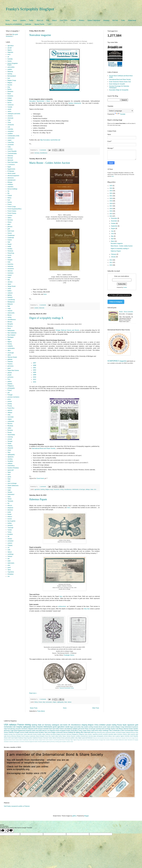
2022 (111, 193)
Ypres (9, 570)
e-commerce (11, 165)
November (114, 221)
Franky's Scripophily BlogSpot (30, 9)
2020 (111, 198)
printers (10, 401)
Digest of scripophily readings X (46, 318)
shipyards (10, 448)
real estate (11, 417)
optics (9, 355)
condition (10, 134)
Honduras (10, 251)
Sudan (9, 488)
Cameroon (11, 105)
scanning (10, 437)
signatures (11, 457)
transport (10, 525)
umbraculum (62, 606)
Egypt (9, 167)
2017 (111, 206)
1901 (35, 368)
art (8, 57)
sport (9, 475)
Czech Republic (12, 151)
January (113, 257)
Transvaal (10, 528)
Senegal (10, 441)
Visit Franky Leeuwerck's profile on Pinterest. (17, 806)
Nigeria (10, 342)
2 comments (43, 699)
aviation (37, 308)
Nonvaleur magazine (40, 35)
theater (10, 514)
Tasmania (10, 501)
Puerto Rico (11, 408)
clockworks (11, 125)
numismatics (49, 702)
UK (8, 536)
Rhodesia (10, 426)
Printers (82, 20)
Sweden (10, 492)
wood (9, 567)
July (112, 231)
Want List (40, 20)
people (10, 375)
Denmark (10, 158)
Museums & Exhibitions (14, 24)
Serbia (9, 444)
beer (9, 78)
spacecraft (11, 470)
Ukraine (10, 539)
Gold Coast (11, 231)
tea (8, 503)
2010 (111, 265)
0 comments (43, 150)
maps (9, 308)
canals (9, 109)
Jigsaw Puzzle (39, 24)
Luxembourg (11, 300)
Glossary (106, 20)
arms (9, 55)
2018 (111, 203)
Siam (9, 452)
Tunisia (10, 530)
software (10, 463)
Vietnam (10, 556)
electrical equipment (13, 176)
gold (9, 229)
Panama (10, 364)
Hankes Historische (75, 103)
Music (9, 328)
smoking (10, 459)
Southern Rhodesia (13, 468)
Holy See (87, 609)
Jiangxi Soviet (12, 286)
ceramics (10, 116)
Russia (10, 432)
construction (11, 138)
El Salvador (11, 171)
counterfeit (11, 145)
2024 (111, 188)
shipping (10, 446)
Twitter (31, 20)
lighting (10, 295)
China (9, 122)
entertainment (12, 180)
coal (9, 127)
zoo (9, 576)
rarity (9, 415)
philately (10, 384)
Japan (9, 284)
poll (9, 393)
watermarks (11, 563)
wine (9, 565)
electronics (11, 178)
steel (9, 481)
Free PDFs (64, 20)
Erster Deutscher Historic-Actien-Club (120, 82)
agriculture (37, 489)
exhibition (10, 184)
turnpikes (10, 534)
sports (9, 477)
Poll (48, 20)
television (10, 510)
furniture (10, 215)
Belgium (10, 83)
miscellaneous (44, 153)
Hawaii (10, 244)
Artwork (73, 20)
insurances (57, 489)
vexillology (11, 554)
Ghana (10, 222)
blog (9, 87)
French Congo (12, 207)
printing (10, 404)
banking (43, 489)
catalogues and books (14, 114)
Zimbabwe (11, 574)
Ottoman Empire (12, 357)
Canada (10, 107)
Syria (9, 497)
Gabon (10, 218)
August (113, 228)
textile (9, 512)
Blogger (87, 816)
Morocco (10, 326)
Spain (9, 472)
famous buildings (12, 189)
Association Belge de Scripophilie (119, 90)
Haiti (9, 242)
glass (9, 224)
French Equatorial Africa (15, 209)
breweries (10, 96)
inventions (10, 273)
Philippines (11, 386)
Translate (120, 114)
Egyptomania (11, 169)
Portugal (10, 395)
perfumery (10, 377)
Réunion (10, 424)
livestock (10, 297)
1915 (35, 382)
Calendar (28, 24)
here (45, 294)
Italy (44, 702)
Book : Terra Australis (126, 312)
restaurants (11, 421)
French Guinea (12, 213)
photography (11, 388)
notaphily (10, 346)
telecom (10, 505)
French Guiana (12, 211)
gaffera (74, 816)
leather (10, 291)
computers (11, 131)
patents (10, 373)
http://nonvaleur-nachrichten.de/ (50, 140)
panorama (10, 366)
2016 (111, 209)
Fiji (8, 191)
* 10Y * (50, 24)
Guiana (10, 240)
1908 (35, 375)
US (8, 548)
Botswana (10, 91)
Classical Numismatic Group (66, 688)
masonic (10, 311)
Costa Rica (11, 142)
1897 (35, 363)
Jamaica (10, 282)
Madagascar (11, 302)
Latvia (9, 289)
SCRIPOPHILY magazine (117, 361)
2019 (111, 201)
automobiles (11, 67)
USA (95, 489)
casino (9, 111)
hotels (9, 258)
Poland (10, 390)
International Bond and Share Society (44, 448)
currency (10, 149)
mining (62, 489)
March (113, 241)
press (9, 399)
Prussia (10, 406)
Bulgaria (10, 100)
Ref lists (115, 20)
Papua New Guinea (13, 370)
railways (88, 489)
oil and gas (82, 489)
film (9, 193)
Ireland (10, 275)
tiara (61, 596)
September (114, 226)
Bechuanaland (12, 76)
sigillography (60, 702)
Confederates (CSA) (13, 136)
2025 (111, 186)
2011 (111, 262)
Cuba (9, 147)
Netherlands (75, 489)
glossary (10, 227)
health (9, 246)
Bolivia (9, 89)
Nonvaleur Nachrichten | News (40, 101)
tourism (10, 519)
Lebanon (10, 293)
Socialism (10, 461)
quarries (10, 410)
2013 (111, 216)
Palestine (10, 362)
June (113, 234)
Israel (9, 277)
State (92, 489)
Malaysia (10, 304)
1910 (35, 377)
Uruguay (10, 545)
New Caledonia (12, 333)
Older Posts (96, 708)
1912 (35, 379)
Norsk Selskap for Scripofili (117, 84)
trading (10, 523)
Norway (10, 344)
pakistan (10, 359)
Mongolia (10, 324)
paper (9, 368)
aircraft (10, 48)
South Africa (11, 466)
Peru (9, 379)
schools (10, 439)
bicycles (10, 85)
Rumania (10, 430)
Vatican (70, 702)
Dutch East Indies (13, 162)
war (9, 559)
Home (8, 20)
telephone (10, 508)
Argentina (10, 52)
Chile (9, 120)
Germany (37, 153)
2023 (111, 191)
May (112, 236)
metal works (11, 313)
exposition (10, 187)
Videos (54, 20)
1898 (35, 365)
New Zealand (11, 335)
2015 (111, 211)
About (15, 20)
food (9, 200)
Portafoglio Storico (69, 655)
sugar (9, 490)
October (113, 223)
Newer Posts (34, 708)
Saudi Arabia (11, 435)
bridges (10, 98)
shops (9, 450)
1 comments (43, 487)
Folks (123, 20)
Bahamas (10, 72)
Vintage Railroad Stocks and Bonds (67, 330)
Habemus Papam (38, 499)
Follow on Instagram (116, 302)
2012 (111, 260)
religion (55, 702)
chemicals (10, 118)
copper (10, 140)
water (9, 561)
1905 (35, 372)
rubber (9, 428)
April (112, 239)
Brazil (9, 94)
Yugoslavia (11, 572)
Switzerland (11, 494)
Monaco (10, 322)
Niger (9, 339)
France (40, 702)
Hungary (10, 260)
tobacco (10, 517)
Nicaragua (11, 337)
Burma (9, 103)
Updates (23, 20)
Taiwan (10, 499)
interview (10, 271)
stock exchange (12, 483)
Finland (10, 196)
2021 (111, 196)
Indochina (10, 264)
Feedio (125, 287)
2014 (111, 214)
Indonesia (10, 266)
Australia (10, 59)
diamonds (42, 308)
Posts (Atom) (41, 711)
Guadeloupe (11, 235)
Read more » (33, 693)
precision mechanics (13, 397)
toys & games (12, 521)
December (114, 218)
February (114, 254)
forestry (10, 202)
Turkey (10, 532)
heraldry (10, 249)
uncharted (10, 541)
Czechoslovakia (12, 153)
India (9, 262)
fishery (36, 702)
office (9, 351)
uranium (10, 543)
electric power (12, 173)
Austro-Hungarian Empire (63, 731)
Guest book (132, 20)
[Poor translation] (10, 831)
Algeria (10, 50)
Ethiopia (10, 182)
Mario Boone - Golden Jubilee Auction (50, 163)
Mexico (10, 315)
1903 (35, 370)
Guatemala (11, 238)
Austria (10, 61)
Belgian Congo (49, 489)
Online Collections (94, 20)
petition (10, 382)
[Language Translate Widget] (120, 111)
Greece (10, 233)
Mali (9, 306)
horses (10, 255)
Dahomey (10, 156)
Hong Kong (11, 253)
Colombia (10, 129)
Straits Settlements (13, 486)
